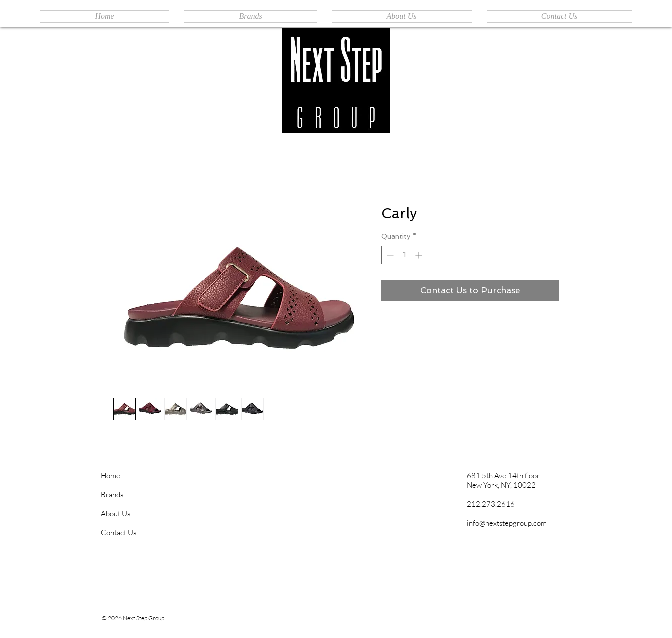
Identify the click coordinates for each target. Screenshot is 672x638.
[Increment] (420, 255)
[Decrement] (389, 255)
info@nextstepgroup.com (507, 523)
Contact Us (119, 533)
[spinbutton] (404, 255)
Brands (112, 494)
